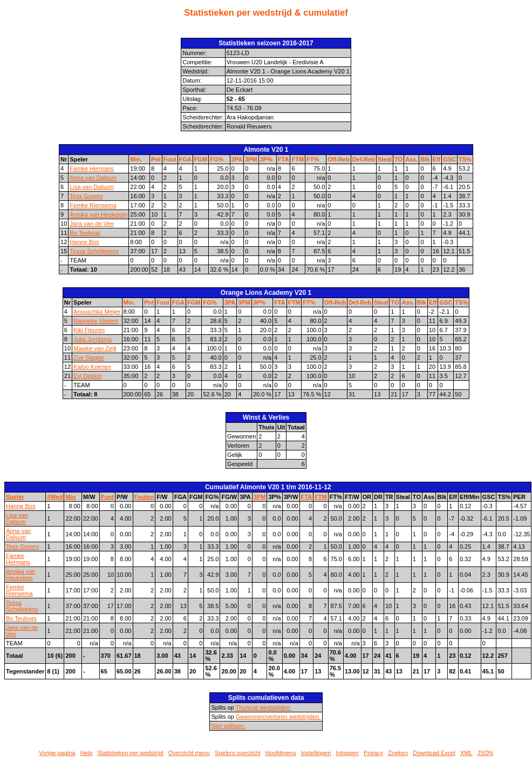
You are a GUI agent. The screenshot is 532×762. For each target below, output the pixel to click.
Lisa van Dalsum (91, 187)
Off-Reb (338, 159)
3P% (266, 159)
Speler (15, 497)
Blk (425, 159)
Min (70, 497)
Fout (170, 159)
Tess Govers (86, 196)
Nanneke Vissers (96, 321)
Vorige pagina (57, 753)
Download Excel (434, 753)
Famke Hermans (91, 168)
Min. (136, 159)
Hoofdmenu (281, 753)
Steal (385, 159)
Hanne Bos (84, 242)
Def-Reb (364, 159)
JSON (485, 753)
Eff (437, 159)
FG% (217, 159)
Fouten (144, 497)
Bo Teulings (85, 233)
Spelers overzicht (237, 753)
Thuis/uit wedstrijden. (264, 707)
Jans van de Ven (91, 224)
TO (398, 159)
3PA (237, 159)
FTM (298, 159)
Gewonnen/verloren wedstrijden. (278, 717)
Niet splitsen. (228, 726)
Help (87, 753)
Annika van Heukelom (98, 214)
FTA (284, 159)
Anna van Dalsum (93, 178)
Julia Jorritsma (93, 339)
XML (466, 753)
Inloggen (347, 753)
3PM (251, 159)
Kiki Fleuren (89, 330)
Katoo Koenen (92, 367)
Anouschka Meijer (97, 312)
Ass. (411, 159)
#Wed (55, 497)
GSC (449, 159)
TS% (465, 159)
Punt (107, 497)
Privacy (373, 753)
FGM (201, 159)
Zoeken (398, 753)
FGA (185, 159)
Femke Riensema (93, 205)
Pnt (156, 159)
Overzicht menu (189, 753)
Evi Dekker (88, 376)
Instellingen (316, 753)
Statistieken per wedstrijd (130, 753)
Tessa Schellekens (94, 251)
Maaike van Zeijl (95, 348)
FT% (313, 159)
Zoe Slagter (89, 358)
